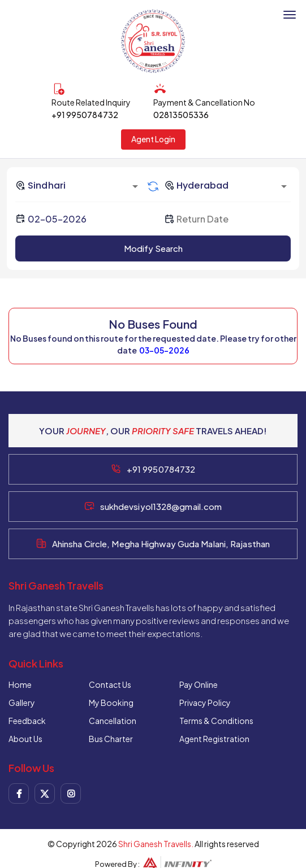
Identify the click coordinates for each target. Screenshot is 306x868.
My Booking (111, 703)
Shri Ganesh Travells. (156, 844)
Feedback (27, 721)
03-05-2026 (164, 350)
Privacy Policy (205, 703)
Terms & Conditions (216, 721)
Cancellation (113, 721)
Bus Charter (111, 739)
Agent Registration (214, 739)
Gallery (22, 703)
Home (20, 684)
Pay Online (199, 684)
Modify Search (153, 248)
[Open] (135, 186)
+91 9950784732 (85, 115)
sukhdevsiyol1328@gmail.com (161, 506)
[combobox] (79, 185)
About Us (25, 739)
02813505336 (181, 115)
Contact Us (110, 684)
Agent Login (153, 139)
